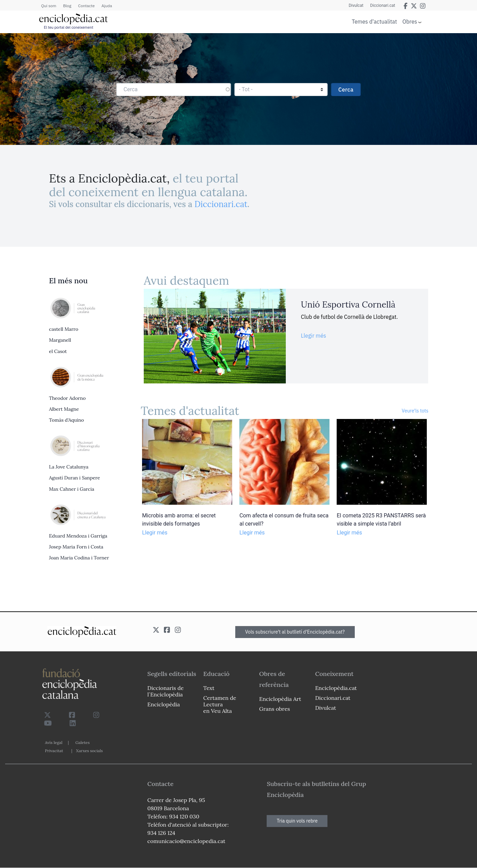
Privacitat (54, 751)
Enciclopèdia (164, 704)
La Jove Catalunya (69, 467)
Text (209, 688)
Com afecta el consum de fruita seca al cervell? (284, 520)
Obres (410, 21)
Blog (67, 6)
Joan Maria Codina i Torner (79, 558)
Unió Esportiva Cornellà (348, 304)
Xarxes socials (89, 751)
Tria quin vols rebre (297, 821)
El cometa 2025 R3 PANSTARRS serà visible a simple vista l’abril (381, 520)
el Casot (58, 351)
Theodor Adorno (67, 398)
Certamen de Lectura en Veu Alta (220, 704)
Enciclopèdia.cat (336, 688)
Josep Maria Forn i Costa (76, 547)
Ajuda (107, 6)
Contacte (86, 6)
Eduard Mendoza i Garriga (78, 536)
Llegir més (313, 336)
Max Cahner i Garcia (72, 489)
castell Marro (64, 329)
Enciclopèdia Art (280, 699)
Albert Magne (64, 409)
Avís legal (54, 742)
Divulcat (356, 5)
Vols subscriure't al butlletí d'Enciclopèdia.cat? (295, 632)
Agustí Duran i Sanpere (75, 478)
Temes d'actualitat (374, 22)
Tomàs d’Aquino (67, 420)
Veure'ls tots (415, 411)
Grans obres (275, 709)
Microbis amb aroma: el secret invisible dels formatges (179, 520)
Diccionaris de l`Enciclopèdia (166, 691)
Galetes (83, 742)
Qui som (49, 6)
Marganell (60, 340)
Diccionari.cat (383, 5)
